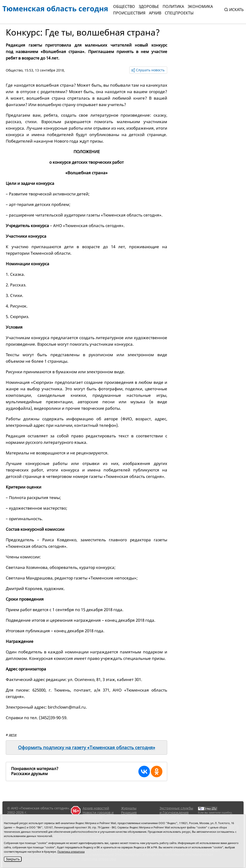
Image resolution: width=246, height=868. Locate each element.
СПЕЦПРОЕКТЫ (179, 13)
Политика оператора (71, 852)
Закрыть (13, 859)
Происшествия (129, 13)
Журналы (129, 808)
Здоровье (149, 6)
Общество (124, 6)
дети (13, 735)
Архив (155, 13)
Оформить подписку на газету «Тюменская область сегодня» (87, 747)
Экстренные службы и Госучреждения (176, 810)
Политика (173, 6)
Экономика (200, 6)
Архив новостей (96, 808)
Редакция (129, 812)
